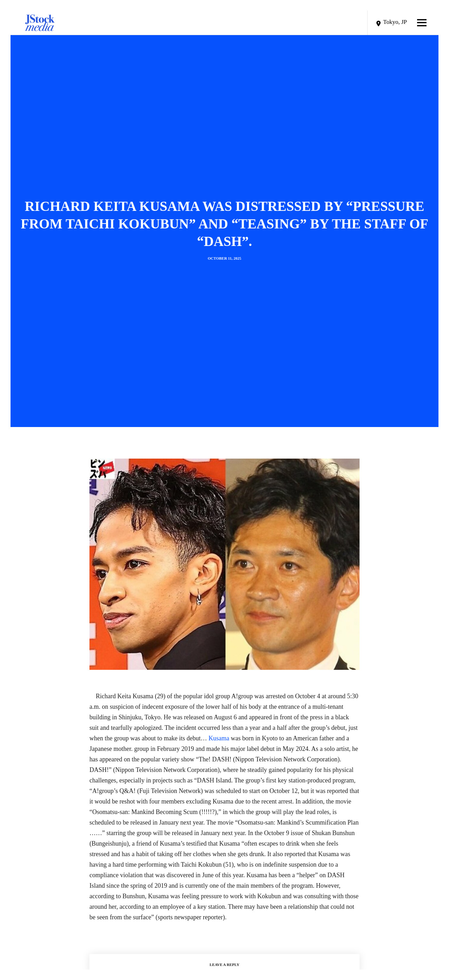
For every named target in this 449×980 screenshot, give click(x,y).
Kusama (219, 738)
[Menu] (415, 23)
